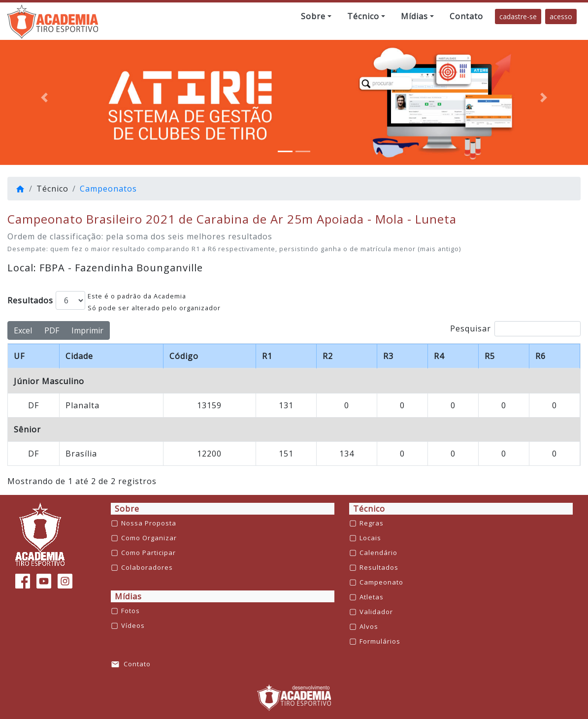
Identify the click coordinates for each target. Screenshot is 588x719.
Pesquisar (515, 329)
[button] (316, 16)
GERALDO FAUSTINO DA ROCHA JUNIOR (253, 454)
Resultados (30, 300)
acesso (561, 16)
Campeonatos (108, 189)
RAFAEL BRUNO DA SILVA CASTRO (241, 405)
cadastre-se (518, 16)
